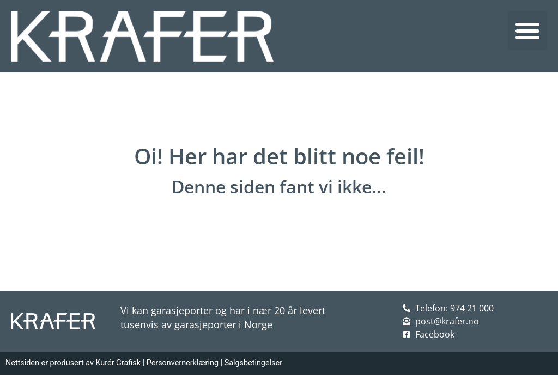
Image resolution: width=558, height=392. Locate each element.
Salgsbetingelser (253, 363)
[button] (527, 30)
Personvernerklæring (183, 363)
